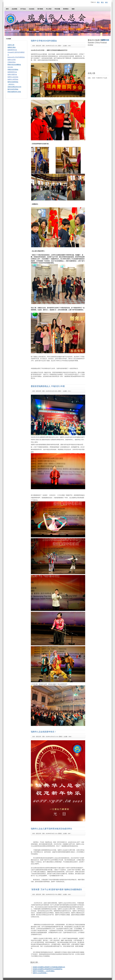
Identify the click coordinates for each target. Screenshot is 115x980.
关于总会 (23, 9)
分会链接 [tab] (8, 39)
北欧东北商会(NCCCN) (14, 87)
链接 (73, 9)
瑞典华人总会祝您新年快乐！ (44, 732)
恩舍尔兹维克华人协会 (14, 92)
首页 (7, 9)
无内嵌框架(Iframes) (98, 59)
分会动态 (32, 9)
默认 (102, 2)
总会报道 (14, 9)
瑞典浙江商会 (12, 47)
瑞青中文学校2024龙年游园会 (44, 41)
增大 (98, 2)
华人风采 (49, 9)
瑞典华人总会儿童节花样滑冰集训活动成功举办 (51, 829)
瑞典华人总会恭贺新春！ (40, 973)
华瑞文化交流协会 (13, 69)
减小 (107, 2)
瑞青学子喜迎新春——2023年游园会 (44, 971)
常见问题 (57, 9)
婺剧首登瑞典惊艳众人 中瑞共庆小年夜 (48, 386)
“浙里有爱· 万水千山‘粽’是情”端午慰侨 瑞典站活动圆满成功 (56, 889)
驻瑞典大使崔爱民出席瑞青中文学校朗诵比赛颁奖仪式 (49, 967)
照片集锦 (40, 9)
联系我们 (66, 9)
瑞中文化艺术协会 (13, 89)
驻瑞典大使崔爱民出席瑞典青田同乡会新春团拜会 (48, 969)
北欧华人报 (11, 45)
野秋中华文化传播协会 (14, 65)
